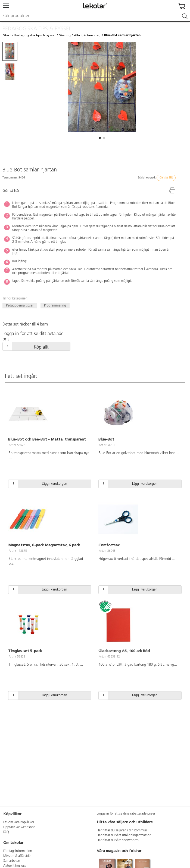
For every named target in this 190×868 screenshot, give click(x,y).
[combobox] (95, 16)
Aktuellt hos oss (15, 866)
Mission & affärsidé (17, 856)
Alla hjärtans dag (87, 35)
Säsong (65, 35)
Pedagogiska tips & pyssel (35, 35)
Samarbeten (12, 861)
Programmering (55, 306)
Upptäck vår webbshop (19, 827)
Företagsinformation (18, 851)
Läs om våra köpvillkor (19, 822)
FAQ (6, 832)
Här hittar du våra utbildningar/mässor (124, 835)
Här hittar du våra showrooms (118, 840)
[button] (100, 138)
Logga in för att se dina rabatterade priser (126, 814)
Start (7, 35)
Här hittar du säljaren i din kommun (122, 831)
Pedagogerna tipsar (20, 306)
